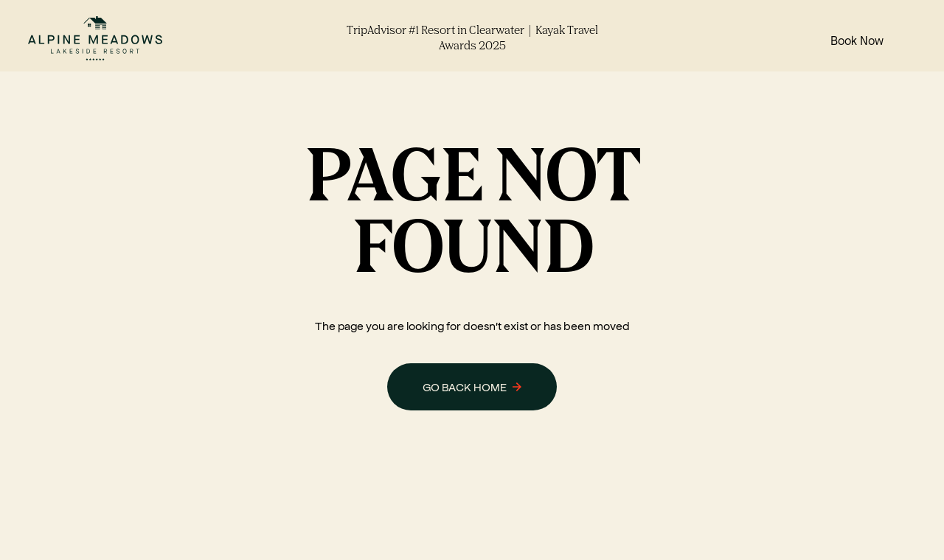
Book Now (857, 42)
